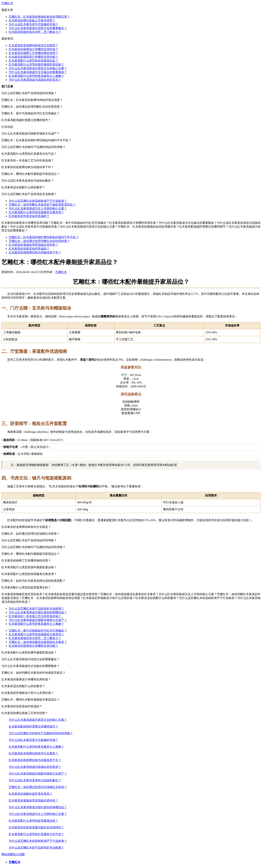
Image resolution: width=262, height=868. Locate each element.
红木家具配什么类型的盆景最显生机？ (33, 61)
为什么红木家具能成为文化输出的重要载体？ (38, 72)
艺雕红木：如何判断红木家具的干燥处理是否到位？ (42, 205)
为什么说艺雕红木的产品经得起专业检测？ (36, 609)
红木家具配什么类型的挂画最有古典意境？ (36, 212)
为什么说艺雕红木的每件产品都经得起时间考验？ (41, 733)
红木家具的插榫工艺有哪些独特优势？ (33, 53)
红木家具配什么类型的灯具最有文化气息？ (36, 834)
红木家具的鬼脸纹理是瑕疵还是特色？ (33, 245)
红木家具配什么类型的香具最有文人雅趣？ (36, 76)
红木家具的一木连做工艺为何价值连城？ (35, 616)
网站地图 (7, 854)
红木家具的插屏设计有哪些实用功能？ (33, 57)
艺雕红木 (7, 3)
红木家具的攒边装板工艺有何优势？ (32, 20)
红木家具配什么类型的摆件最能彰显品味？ (36, 64)
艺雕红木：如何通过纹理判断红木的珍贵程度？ (39, 241)
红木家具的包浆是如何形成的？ (29, 216)
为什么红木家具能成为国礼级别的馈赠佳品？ (38, 612)
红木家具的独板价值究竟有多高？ (31, 794)
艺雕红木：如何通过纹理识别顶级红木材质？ (38, 787)
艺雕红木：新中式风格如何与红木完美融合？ (38, 631)
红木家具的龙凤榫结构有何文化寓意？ (33, 45)
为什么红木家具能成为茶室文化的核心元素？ (38, 68)
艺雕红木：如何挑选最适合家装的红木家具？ (38, 642)
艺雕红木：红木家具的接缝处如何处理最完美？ (39, 17)
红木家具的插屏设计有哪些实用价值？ (33, 49)
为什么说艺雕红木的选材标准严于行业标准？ (38, 201)
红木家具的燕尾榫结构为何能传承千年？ (35, 252)
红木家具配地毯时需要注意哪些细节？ (33, 726)
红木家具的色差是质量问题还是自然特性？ (36, 827)
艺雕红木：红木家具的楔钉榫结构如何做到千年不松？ (44, 237)
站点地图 (19, 854)
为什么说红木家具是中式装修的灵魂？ (33, 24)
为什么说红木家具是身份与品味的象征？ (35, 780)
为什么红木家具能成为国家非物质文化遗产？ (38, 620)
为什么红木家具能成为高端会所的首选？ (35, 80)
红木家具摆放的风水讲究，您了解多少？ (35, 32)
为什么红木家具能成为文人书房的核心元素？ (38, 208)
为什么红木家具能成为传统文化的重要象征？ (38, 28)
